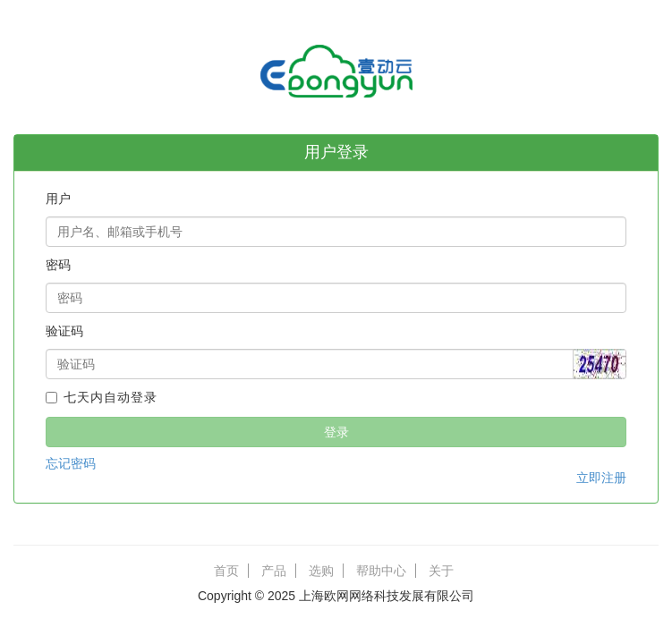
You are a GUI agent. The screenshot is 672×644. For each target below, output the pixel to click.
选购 (321, 571)
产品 (274, 571)
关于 (441, 571)
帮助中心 (381, 571)
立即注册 (601, 478)
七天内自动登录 (102, 397)
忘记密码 (71, 463)
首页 (226, 571)
